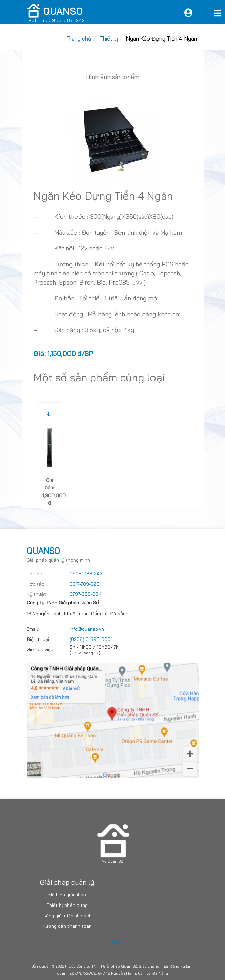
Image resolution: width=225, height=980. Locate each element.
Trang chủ (79, 39)
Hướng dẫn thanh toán (67, 926)
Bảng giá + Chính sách (67, 916)
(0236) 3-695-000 (90, 639)
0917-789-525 (85, 584)
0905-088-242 (86, 574)
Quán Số (112, 942)
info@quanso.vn (87, 629)
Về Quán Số (112, 861)
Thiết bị (109, 39)
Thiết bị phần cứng (67, 905)
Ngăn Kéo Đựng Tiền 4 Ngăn (161, 39)
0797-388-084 (86, 594)
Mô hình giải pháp (67, 895)
